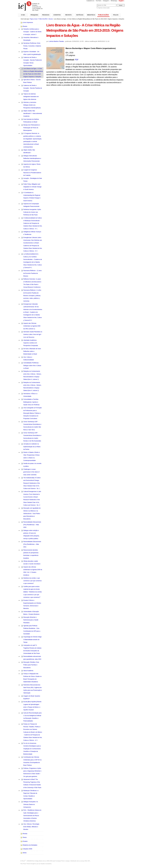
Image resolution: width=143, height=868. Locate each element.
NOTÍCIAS (80, 15)
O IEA (23, 15)
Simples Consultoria (46, 864)
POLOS (116, 15)
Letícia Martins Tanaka (56, 41)
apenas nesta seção (104, 8)
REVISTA (68, 15)
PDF (77, 60)
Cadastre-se (90, 1)
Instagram (106, 1)
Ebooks (51, 19)
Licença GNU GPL (85, 861)
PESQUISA (34, 15)
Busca (91, 4)
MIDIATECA (91, 15)
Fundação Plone (60, 861)
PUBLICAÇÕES (103, 15)
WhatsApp (114, 1)
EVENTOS (57, 15)
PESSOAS (46, 15)
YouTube (98, 1)
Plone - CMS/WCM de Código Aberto (32, 861)
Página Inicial (34, 19)
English (121, 1)
